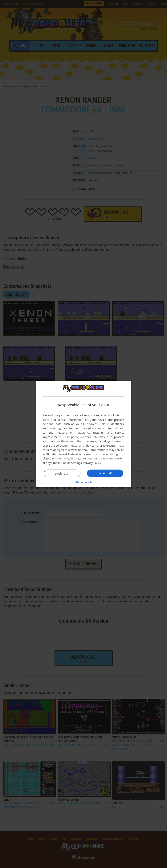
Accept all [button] (105, 473)
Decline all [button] (62, 473)
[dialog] (83, 434)
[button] (83, 482)
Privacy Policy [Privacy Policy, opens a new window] (92, 463)
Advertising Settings (68, 458)
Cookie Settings (72, 463)
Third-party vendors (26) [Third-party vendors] (80, 437)
